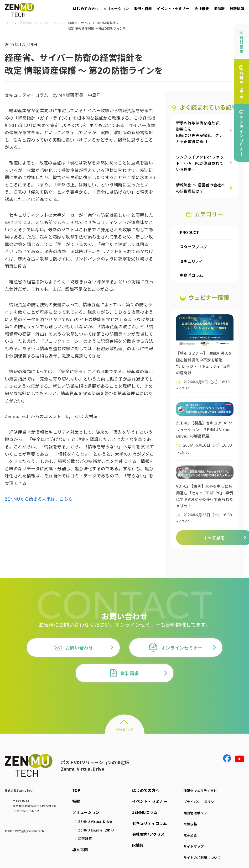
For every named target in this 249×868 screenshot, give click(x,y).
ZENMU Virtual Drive (94, 821)
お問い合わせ (73, 648)
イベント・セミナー (173, 8)
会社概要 (202, 8)
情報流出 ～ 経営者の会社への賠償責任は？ (201, 188)
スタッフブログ (193, 247)
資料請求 (241, 42)
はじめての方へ (86, 8)
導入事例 (79, 849)
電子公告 (187, 834)
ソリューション (116, 8)
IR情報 (219, 8)
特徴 (75, 801)
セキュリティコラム (147, 823)
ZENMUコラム (142, 812)
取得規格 (187, 823)
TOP (75, 790)
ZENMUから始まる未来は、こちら (39, 499)
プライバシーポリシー (199, 801)
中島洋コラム (192, 275)
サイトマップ (191, 845)
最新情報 (237, 8)
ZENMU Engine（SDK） (96, 830)
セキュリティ (191, 261)
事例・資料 (143, 8)
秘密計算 (84, 839)
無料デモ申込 (241, 82)
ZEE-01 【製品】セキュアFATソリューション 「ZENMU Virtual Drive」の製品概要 (204, 429)
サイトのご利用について (201, 856)
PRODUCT (189, 232)
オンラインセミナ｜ (241, 134)
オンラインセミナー (176, 648)
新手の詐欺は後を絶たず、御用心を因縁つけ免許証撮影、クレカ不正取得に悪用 (200, 132)
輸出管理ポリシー (195, 812)
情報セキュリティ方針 (199, 790)
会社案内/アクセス (146, 834)
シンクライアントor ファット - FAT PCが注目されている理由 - (200, 163)
